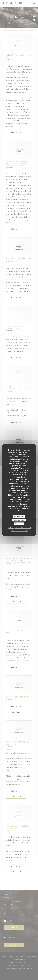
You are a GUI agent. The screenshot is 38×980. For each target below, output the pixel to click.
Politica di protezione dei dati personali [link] (20, 528)
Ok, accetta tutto (19, 516)
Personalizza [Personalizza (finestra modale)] (19, 524)
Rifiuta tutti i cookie (19, 520)
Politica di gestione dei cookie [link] (19, 531)
